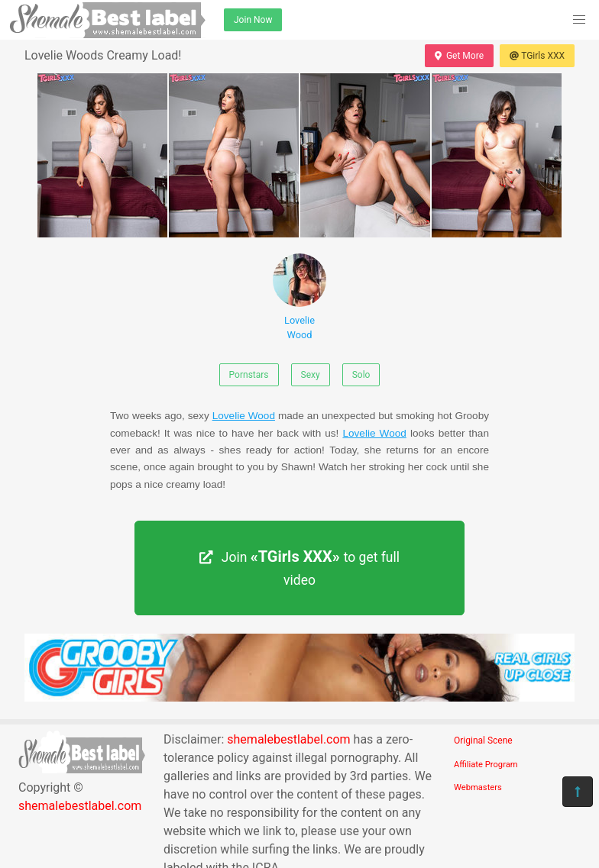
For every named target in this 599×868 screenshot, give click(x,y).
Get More (459, 56)
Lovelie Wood (299, 297)
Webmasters (478, 787)
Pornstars (249, 375)
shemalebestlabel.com (80, 806)
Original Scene (483, 741)
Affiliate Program (486, 765)
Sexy (311, 375)
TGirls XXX (537, 56)
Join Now (253, 20)
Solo (361, 375)
